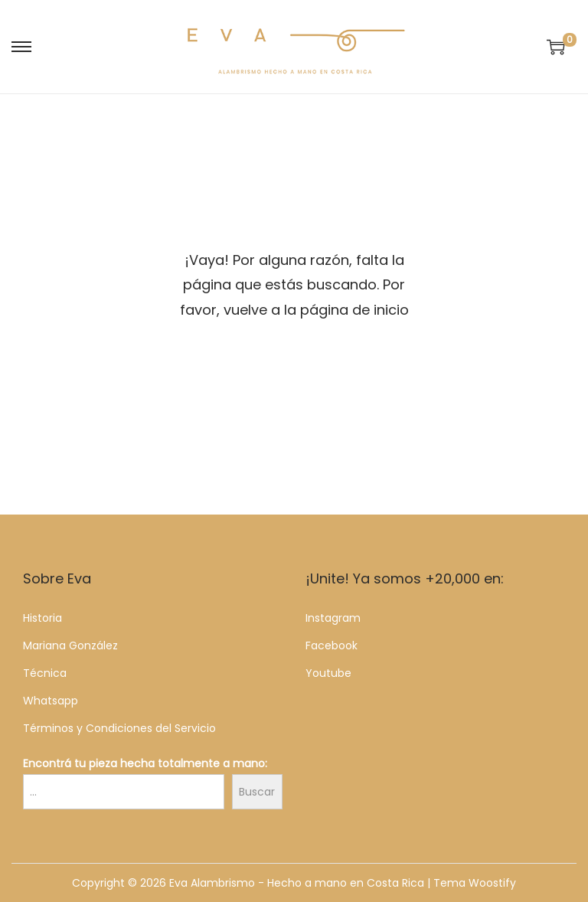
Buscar (257, 792)
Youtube (328, 673)
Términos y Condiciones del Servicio (119, 728)
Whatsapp (51, 701)
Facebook (332, 645)
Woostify (492, 883)
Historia (42, 618)
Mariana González (70, 645)
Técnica (45, 673)
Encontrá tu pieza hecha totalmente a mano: (145, 763)
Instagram (333, 618)
